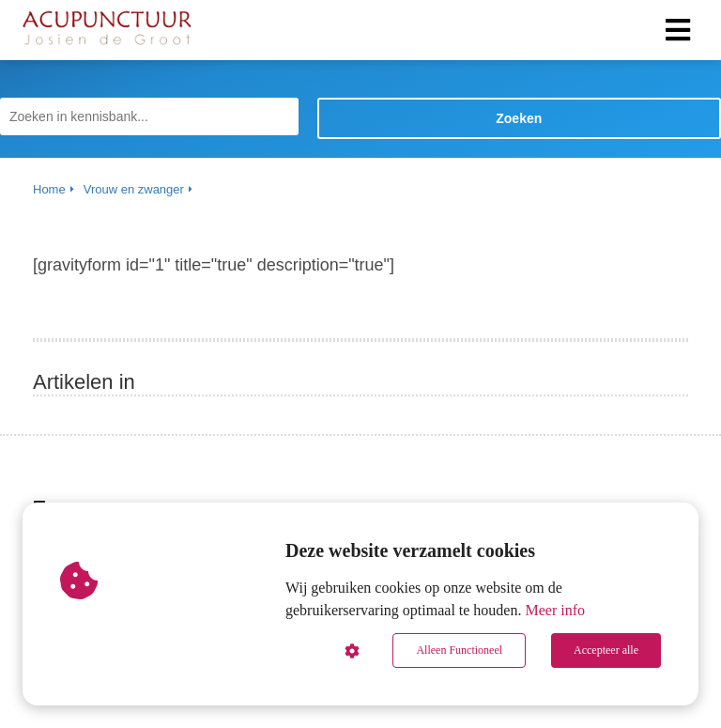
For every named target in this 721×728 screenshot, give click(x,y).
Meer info (555, 610)
